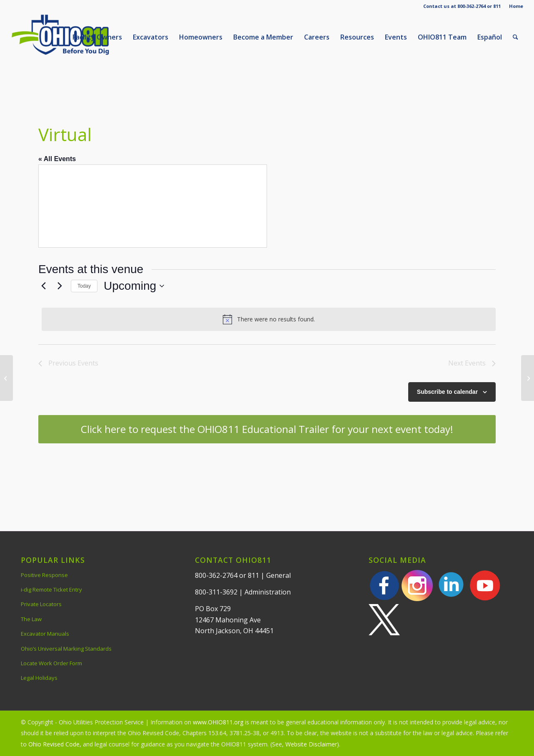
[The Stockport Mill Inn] (6, 378)
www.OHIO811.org (218, 722)
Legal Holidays (39, 678)
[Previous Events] (43, 286)
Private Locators (41, 604)
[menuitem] (514, 6)
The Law (31, 619)
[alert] (269, 319)
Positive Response (44, 575)
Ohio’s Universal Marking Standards (66, 649)
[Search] (515, 37)
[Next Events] (60, 286)
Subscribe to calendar (447, 392)
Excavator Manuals (45, 634)
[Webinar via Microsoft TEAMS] (528, 378)
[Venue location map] (153, 206)
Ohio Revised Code (54, 744)
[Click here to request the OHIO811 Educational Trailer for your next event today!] (267, 429)
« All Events (57, 159)
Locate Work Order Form (51, 663)
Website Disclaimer (311, 744)
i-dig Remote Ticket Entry (51, 589)
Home (516, 6)
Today (84, 286)
